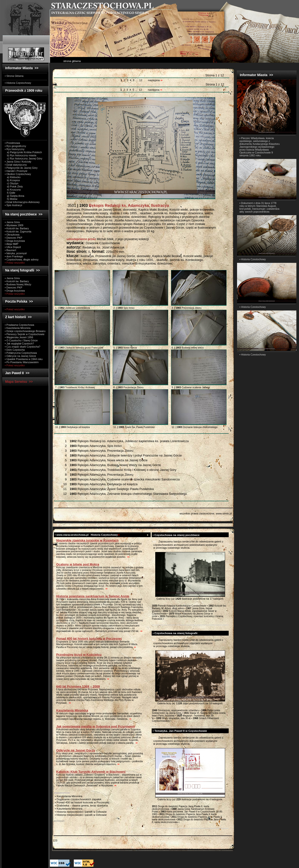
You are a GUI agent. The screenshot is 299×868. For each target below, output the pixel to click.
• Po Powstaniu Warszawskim (22, 362)
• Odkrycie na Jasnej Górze (20, 356)
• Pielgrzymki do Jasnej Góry (21, 168)
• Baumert (10, 250)
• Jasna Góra (12, 222)
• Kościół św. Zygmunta (18, 231)
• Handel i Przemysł (16, 171)
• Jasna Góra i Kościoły (18, 162)
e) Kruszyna (13, 190)
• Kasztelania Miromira (18, 328)
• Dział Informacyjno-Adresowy (22, 202)
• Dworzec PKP (14, 238)
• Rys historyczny (15, 149)
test (154, 541)
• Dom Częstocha (15, 350)
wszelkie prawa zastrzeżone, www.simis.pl (206, 513)
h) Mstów (11, 199)
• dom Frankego (14, 256)
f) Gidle (10, 193)
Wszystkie (67, 436)
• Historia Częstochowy (18, 83)
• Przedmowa (12, 143)
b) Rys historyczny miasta (20, 155)
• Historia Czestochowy (253, 259)
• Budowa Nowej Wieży (18, 284)
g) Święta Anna (14, 196)
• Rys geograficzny (15, 146)
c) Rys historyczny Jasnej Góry (24, 158)
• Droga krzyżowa (15, 241)
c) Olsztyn (12, 183)
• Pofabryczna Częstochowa (21, 353)
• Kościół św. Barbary (17, 228)
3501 (118, 206)
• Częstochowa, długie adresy (22, 259)
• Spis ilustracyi (13, 205)
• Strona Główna (14, 76)
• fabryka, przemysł (16, 253)
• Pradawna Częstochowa (19, 325)
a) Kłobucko (13, 177)
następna (155, 80)
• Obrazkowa (12, 235)
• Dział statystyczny (16, 165)
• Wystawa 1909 (14, 225)
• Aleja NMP (12, 244)
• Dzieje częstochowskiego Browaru (25, 331)
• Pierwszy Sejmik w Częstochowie (25, 334)
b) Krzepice (12, 180)
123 (55, 840)
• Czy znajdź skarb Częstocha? (22, 347)
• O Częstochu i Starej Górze (21, 340)
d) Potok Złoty (14, 186)
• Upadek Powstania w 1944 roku (24, 359)
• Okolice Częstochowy (18, 174)
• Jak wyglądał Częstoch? (19, 344)
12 (141, 80)
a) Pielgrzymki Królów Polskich (23, 152)
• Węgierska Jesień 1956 (19, 337)
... (137, 80)
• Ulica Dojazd (13, 247)
